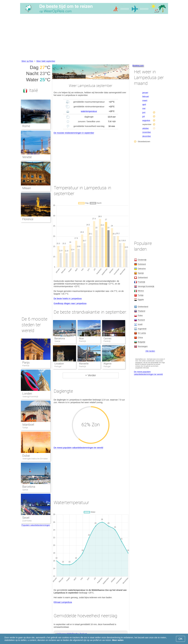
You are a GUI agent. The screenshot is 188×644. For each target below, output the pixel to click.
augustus (146, 120)
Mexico (141, 291)
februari (146, 96)
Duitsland (142, 264)
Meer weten (118, 640)
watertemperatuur (89, 111)
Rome (26, 126)
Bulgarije (141, 342)
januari (145, 93)
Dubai (26, 456)
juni (144, 112)
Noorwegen (143, 346)
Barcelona (60, 338)
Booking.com (138, 66)
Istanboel (28, 425)
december (147, 136)
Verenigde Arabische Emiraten (35, 459)
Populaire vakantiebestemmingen (36, 525)
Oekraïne (142, 269)
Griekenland (143, 307)
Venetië (27, 157)
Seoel (26, 518)
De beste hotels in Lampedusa (68, 299)
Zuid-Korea (27, 521)
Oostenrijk (142, 260)
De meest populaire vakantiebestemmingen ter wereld (78, 448)
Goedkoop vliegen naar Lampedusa (70, 303)
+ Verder (91, 375)
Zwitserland (143, 277)
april (144, 104)
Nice (81, 338)
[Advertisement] (94, 37)
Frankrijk (26, 366)
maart (145, 100)
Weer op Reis (27, 61)
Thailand (141, 311)
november (147, 132)
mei (144, 108)
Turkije (25, 428)
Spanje (25, 490)
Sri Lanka (142, 333)
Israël (140, 324)
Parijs (26, 362)
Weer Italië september (46, 61)
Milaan (27, 188)
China (140, 337)
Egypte (141, 299)
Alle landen (150, 351)
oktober (145, 128)
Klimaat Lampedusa (63, 602)
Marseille (84, 364)
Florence (28, 219)
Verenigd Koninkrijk (30, 397)
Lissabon (59, 364)
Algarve (107, 364)
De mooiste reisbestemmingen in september (74, 133)
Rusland (141, 320)
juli (143, 116)
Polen (140, 315)
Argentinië (142, 329)
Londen (27, 394)
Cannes (107, 338)
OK (181, 639)
